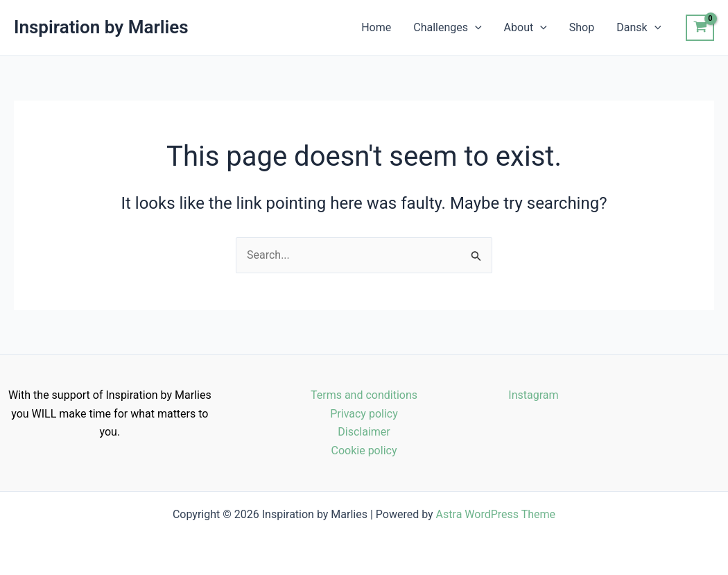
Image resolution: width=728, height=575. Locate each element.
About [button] (526, 28)
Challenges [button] (447, 28)
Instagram (533, 395)
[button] (475, 28)
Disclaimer (364, 432)
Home (376, 27)
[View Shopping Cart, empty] (700, 28)
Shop (582, 27)
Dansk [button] (639, 28)
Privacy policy (364, 414)
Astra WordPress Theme (496, 514)
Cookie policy (364, 450)
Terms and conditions (364, 395)
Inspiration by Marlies (101, 27)
